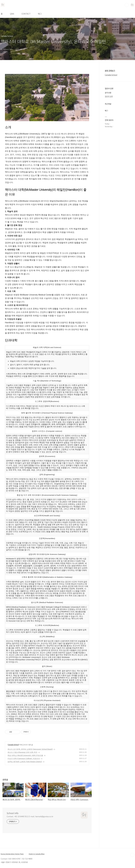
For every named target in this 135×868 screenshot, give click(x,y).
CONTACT (26, 14)
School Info (13, 813)
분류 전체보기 (110, 71)
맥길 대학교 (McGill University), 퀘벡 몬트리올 (25, 755)
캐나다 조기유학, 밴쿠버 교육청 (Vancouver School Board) (30, 749)
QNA (12, 14)
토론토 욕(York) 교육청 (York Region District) (25, 762)
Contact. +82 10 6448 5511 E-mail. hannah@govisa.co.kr (30, 816)
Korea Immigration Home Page (12, 854)
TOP (132, 855)
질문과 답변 (109, 96)
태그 (40, 14)
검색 (127, 5)
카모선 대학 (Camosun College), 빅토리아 (24, 758)
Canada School (13, 745)
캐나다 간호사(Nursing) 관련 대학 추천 (22, 752)
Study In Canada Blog (37, 854)
